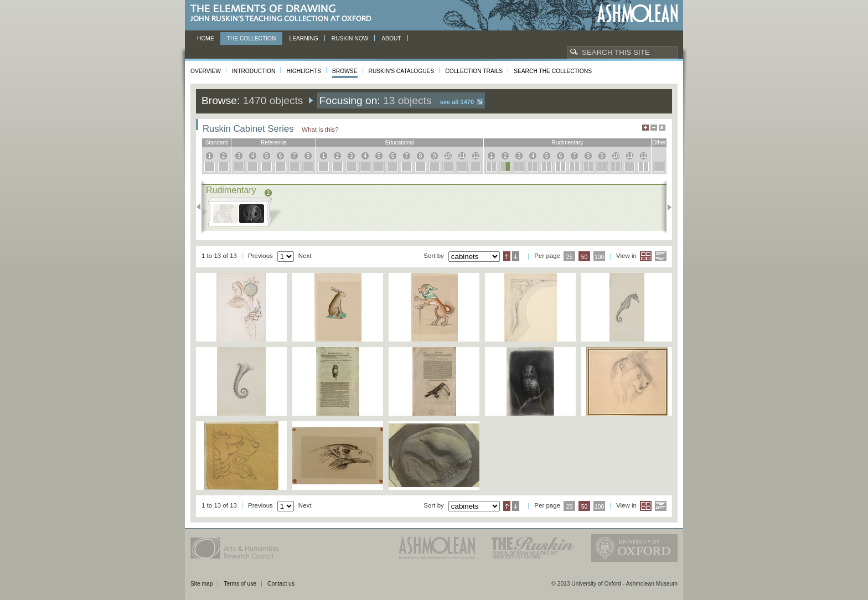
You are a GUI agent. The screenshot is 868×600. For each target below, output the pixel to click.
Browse (345, 71)
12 (476, 156)
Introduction (254, 71)
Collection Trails (474, 71)
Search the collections (553, 71)
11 (462, 156)
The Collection (252, 38)
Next (666, 207)
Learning (303, 38)
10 (448, 156)
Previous (202, 207)
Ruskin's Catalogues (402, 71)
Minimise (654, 128)
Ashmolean (637, 14)
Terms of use (240, 584)
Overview (206, 71)
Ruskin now (350, 38)
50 (585, 257)
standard (217, 143)
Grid (646, 256)
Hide (662, 128)
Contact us (281, 584)
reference (273, 143)
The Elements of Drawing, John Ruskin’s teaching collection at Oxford (284, 14)
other (659, 143)
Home (206, 38)
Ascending (507, 256)
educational (400, 143)
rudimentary (568, 143)
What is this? (320, 129)
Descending (516, 256)
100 (599, 257)
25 (570, 257)
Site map (201, 584)
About (391, 38)
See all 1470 (457, 102)
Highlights (304, 71)
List (661, 256)
